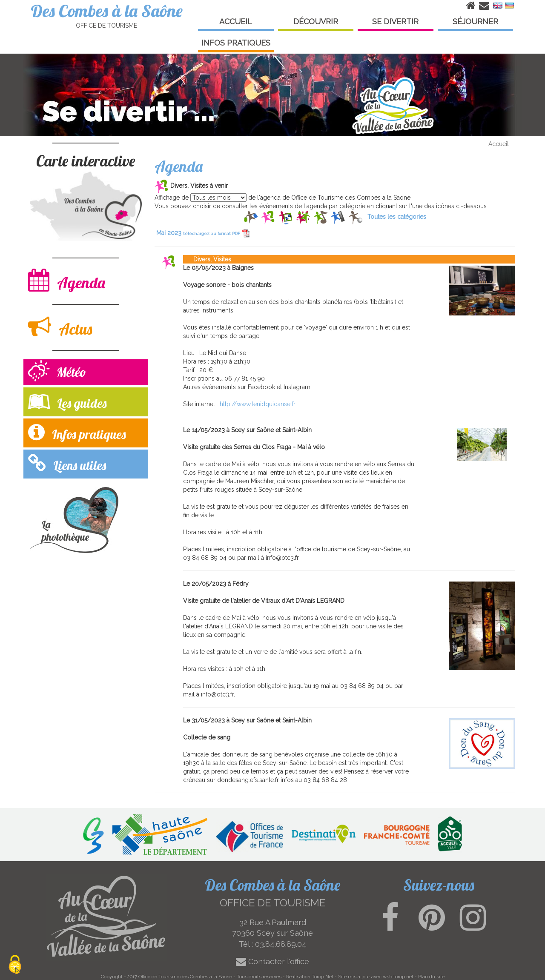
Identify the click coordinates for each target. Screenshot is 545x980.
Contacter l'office (272, 961)
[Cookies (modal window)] (15, 965)
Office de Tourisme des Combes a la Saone (185, 977)
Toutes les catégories (397, 217)
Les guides (67, 401)
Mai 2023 (203, 233)
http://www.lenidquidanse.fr (258, 404)
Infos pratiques (77, 432)
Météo (57, 372)
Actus (60, 327)
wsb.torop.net (398, 977)
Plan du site (431, 977)
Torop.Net (323, 977)
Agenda (67, 280)
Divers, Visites (207, 259)
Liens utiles (67, 463)
